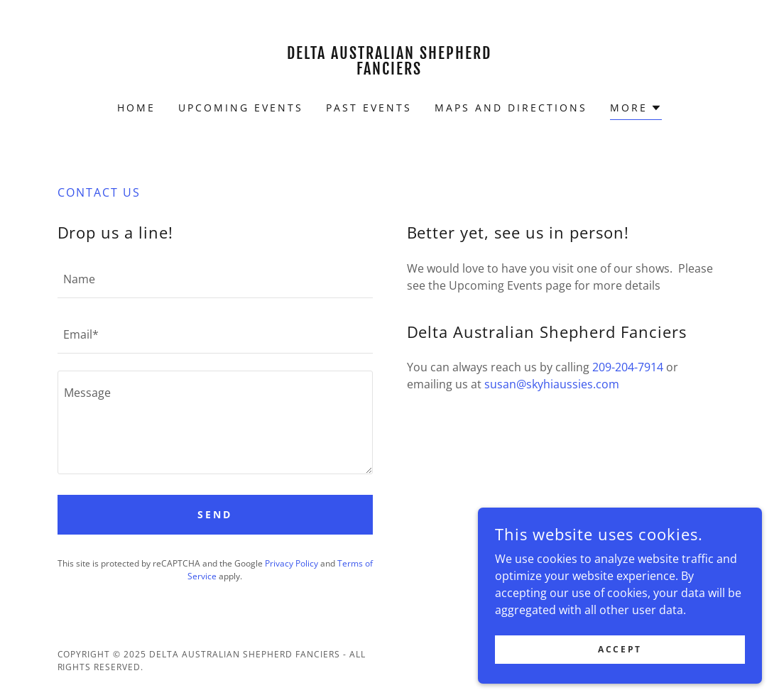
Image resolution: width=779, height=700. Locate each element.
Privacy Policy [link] (292, 563)
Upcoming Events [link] (241, 108)
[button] (636, 110)
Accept (620, 668)
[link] (389, 70)
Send (215, 514)
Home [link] (136, 108)
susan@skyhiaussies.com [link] (552, 384)
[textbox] (215, 279)
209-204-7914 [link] (628, 367)
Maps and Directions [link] (511, 108)
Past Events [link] (369, 108)
